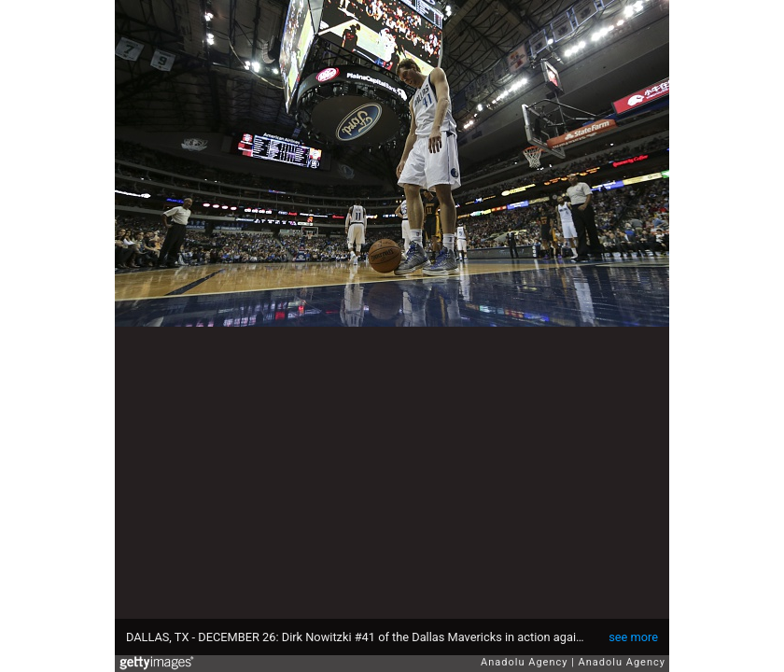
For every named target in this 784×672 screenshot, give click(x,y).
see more (633, 637)
